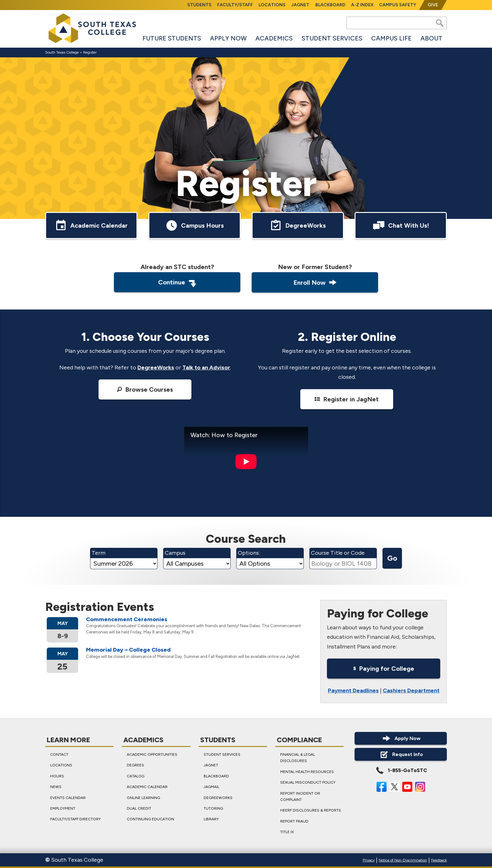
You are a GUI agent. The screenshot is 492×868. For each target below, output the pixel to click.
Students (199, 5)
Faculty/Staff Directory (75, 819)
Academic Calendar (91, 225)
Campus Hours (195, 225)
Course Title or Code (338, 553)
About (431, 38)
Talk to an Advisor (206, 368)
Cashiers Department (411, 691)
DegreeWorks (298, 225)
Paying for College (383, 669)
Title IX (287, 832)
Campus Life (391, 38)
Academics (274, 38)
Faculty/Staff (235, 5)
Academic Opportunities (152, 754)
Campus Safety (398, 5)
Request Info (401, 754)
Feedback (439, 860)
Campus (175, 553)
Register (90, 52)
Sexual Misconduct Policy (308, 782)
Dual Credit (139, 808)
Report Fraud (294, 821)
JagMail (211, 787)
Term (99, 553)
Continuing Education (150, 819)
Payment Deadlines (353, 691)
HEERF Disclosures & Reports (311, 811)
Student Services (332, 38)
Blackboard (330, 5)
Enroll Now (315, 282)
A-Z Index (362, 5)
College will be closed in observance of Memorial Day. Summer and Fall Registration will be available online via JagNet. (193, 656)
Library (211, 819)
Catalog (136, 776)
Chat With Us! (401, 225)
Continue (177, 283)
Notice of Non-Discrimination (403, 860)
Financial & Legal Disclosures (298, 758)
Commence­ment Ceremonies (127, 619)
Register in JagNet (347, 399)
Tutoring (213, 808)
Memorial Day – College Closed (128, 650)
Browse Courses (145, 389)
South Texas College (62, 52)
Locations (272, 5)
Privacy (369, 860)
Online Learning (143, 798)
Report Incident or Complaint (300, 797)
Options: (249, 553)
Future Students (172, 38)
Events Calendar (68, 798)
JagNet (300, 5)
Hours (57, 776)
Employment (63, 808)
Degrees (135, 765)
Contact (59, 754)
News (56, 787)
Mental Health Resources (307, 772)
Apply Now (228, 38)
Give (433, 5)
